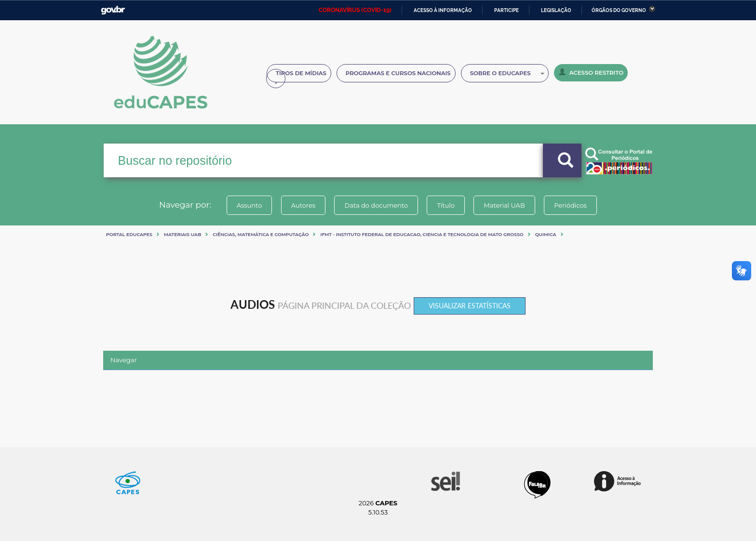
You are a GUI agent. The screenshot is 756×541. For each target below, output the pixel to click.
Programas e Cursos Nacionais (398, 73)
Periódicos (570, 205)
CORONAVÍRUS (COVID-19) (355, 10)
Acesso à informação (443, 10)
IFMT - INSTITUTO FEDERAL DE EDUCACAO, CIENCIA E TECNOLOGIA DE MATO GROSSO (422, 234)
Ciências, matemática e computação (261, 234)
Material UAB (504, 205)
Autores (303, 205)
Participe (506, 10)
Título (446, 205)
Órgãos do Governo (619, 10)
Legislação (556, 10)
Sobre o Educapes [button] (507, 73)
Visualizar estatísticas (470, 306)
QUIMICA (546, 234)
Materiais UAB (182, 234)
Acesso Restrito (591, 72)
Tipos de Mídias (301, 73)
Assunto (250, 205)
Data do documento (376, 205)
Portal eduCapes (129, 234)
